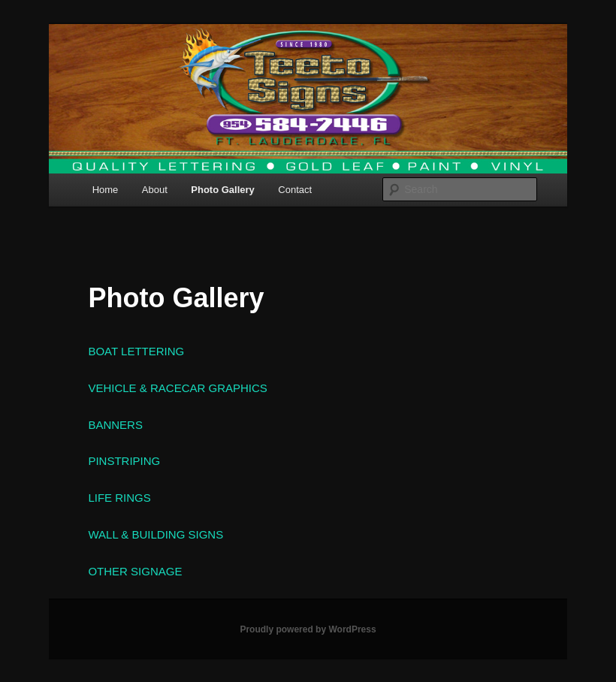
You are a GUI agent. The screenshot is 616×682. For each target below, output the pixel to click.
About (155, 190)
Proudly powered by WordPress (308, 629)
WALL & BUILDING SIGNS (156, 534)
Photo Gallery (223, 190)
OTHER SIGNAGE (135, 571)
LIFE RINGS (119, 498)
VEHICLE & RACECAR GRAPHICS (177, 388)
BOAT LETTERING (136, 351)
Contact (295, 190)
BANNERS (115, 425)
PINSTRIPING (124, 461)
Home (106, 190)
